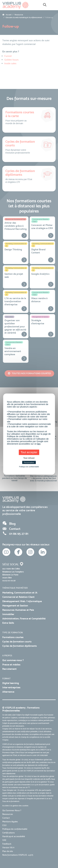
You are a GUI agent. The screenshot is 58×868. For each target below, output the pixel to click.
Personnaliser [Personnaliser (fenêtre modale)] (29, 462)
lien (39, 444)
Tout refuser (29, 458)
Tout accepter (29, 452)
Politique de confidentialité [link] (29, 467)
